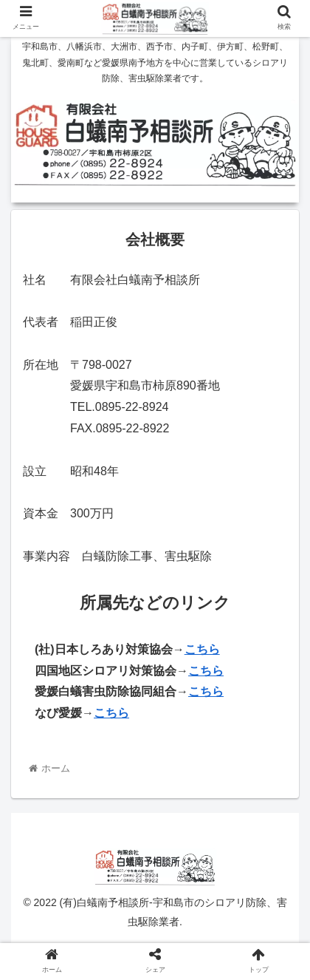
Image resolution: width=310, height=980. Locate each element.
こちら (206, 671)
